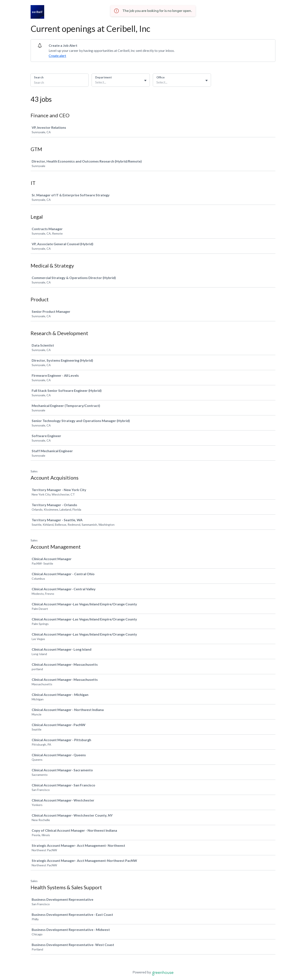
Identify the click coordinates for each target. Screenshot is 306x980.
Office (161, 77)
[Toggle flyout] (145, 81)
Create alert (57, 56)
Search (39, 77)
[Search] (59, 83)
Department (103, 77)
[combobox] (96, 82)
